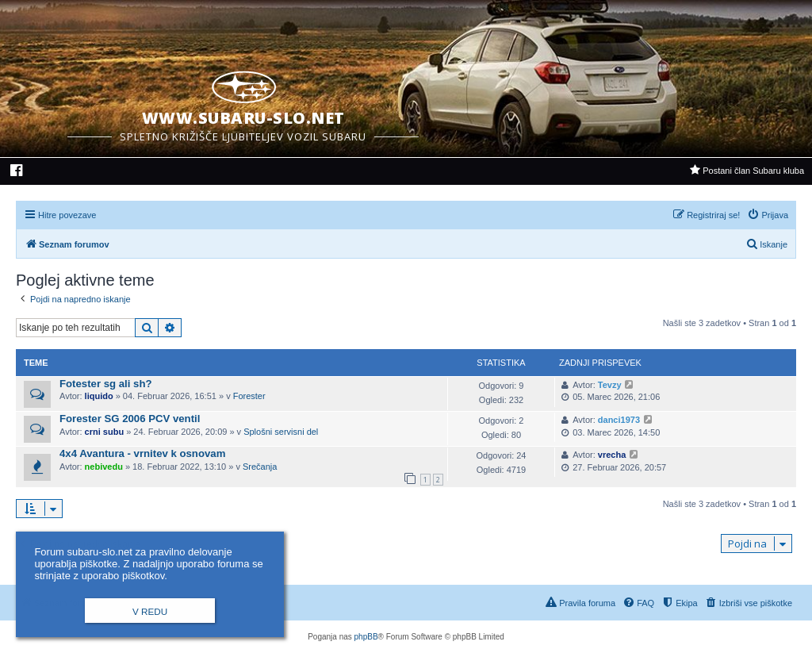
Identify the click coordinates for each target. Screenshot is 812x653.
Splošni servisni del (281, 432)
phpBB (366, 637)
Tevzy (610, 385)
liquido (99, 396)
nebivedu (104, 467)
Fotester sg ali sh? (106, 384)
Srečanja (260, 467)
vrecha (612, 455)
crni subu (105, 432)
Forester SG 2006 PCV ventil (130, 419)
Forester (249, 396)
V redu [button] (150, 611)
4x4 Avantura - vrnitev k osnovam (142, 453)
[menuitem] (17, 172)
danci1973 (619, 420)
